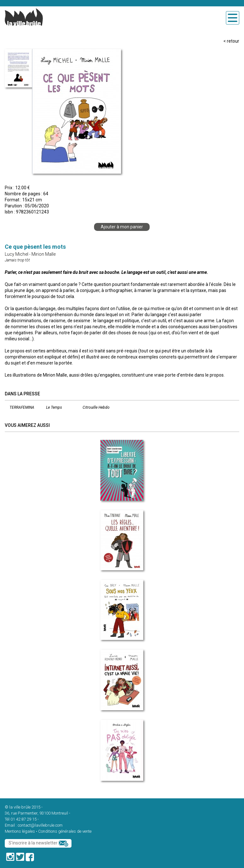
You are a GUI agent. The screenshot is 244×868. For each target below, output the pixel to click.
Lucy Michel (17, 254)
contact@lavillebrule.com (40, 825)
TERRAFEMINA (22, 407)
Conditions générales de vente (65, 831)
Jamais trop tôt (17, 260)
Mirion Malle (44, 254)
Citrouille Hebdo (96, 407)
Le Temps (54, 407)
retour (233, 41)
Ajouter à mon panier (122, 227)
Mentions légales (20, 831)
